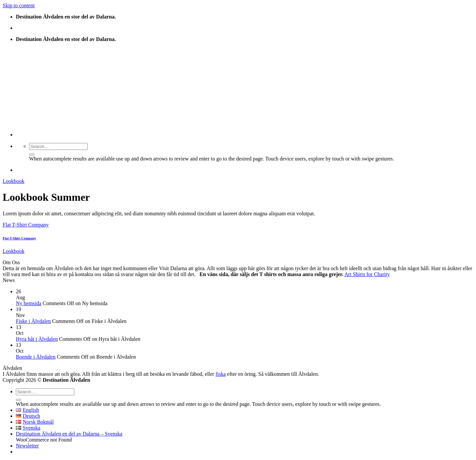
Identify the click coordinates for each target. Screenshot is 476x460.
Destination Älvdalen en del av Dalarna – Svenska (69, 434)
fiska (221, 374)
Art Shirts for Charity (367, 274)
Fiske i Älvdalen (33, 321)
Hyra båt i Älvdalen (37, 339)
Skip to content (19, 5)
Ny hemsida (29, 303)
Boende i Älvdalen (36, 357)
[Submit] (32, 155)
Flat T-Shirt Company (26, 225)
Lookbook (14, 181)
